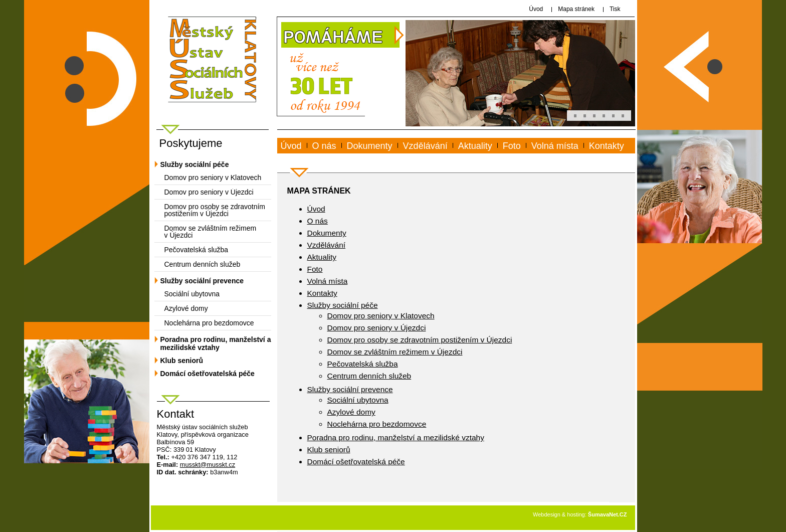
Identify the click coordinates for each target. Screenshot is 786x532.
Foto (512, 146)
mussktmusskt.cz (208, 465)
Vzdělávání (425, 146)
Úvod (291, 146)
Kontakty (607, 146)
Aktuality (475, 146)
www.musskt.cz (317, 157)
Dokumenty (370, 146)
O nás (324, 146)
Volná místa (555, 146)
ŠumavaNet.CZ (608, 514)
